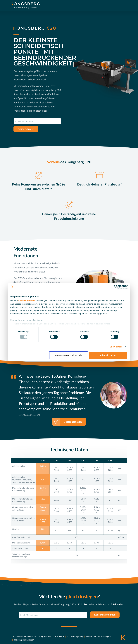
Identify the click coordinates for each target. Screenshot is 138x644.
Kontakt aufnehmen (105, 615)
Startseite (59, 636)
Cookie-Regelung (75, 636)
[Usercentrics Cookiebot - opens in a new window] (116, 287)
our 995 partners (27, 301)
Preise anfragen (26, 129)
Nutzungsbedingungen (24, 640)
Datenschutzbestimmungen (98, 636)
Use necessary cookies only (69, 355)
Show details (116, 347)
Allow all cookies (108, 355)
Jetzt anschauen (73, 422)
